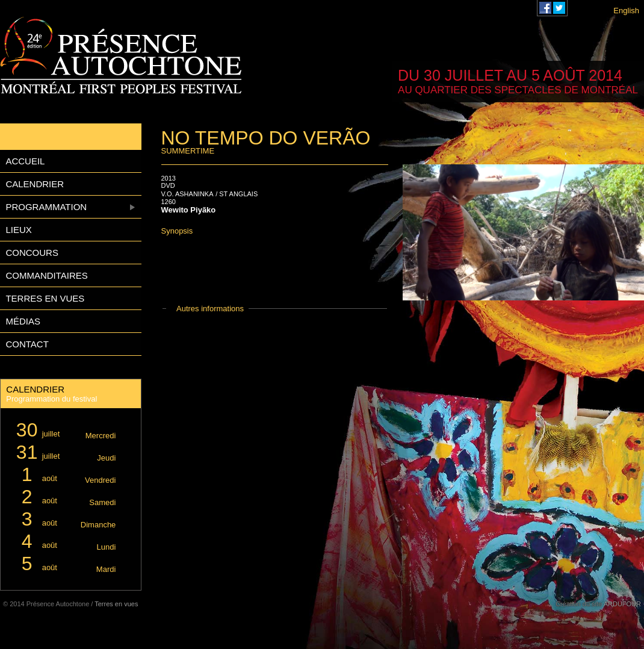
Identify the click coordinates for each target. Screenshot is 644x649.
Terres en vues (45, 298)
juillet (64, 430)
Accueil (25, 161)
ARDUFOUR (622, 604)
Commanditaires (46, 275)
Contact (27, 344)
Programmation (46, 207)
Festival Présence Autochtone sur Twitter (559, 8)
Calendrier (35, 184)
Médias (23, 321)
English (626, 11)
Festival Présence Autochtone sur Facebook (545, 8)
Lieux (18, 230)
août (64, 475)
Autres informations (210, 309)
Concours (32, 253)
